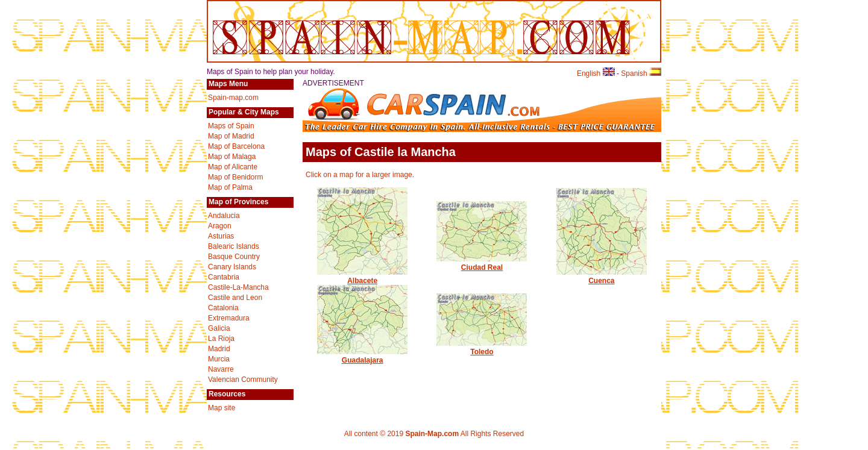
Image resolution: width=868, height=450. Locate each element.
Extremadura (229, 318)
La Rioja (221, 339)
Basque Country (234, 257)
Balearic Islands (234, 246)
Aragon (220, 226)
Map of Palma (230, 187)
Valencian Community (243, 380)
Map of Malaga (232, 157)
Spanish (641, 73)
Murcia (219, 359)
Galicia (219, 328)
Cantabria (224, 277)
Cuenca (602, 277)
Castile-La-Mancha (238, 287)
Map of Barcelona (236, 146)
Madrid (219, 349)
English (596, 73)
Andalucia (224, 216)
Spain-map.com (233, 98)
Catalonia (223, 308)
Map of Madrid (231, 136)
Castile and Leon (235, 298)
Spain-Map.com (432, 434)
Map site (222, 408)
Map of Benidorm (235, 177)
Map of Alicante (233, 167)
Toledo (482, 348)
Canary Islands (232, 267)
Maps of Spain (231, 126)
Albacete (362, 277)
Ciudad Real (482, 263)
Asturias (221, 236)
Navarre (221, 369)
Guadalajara (362, 356)
